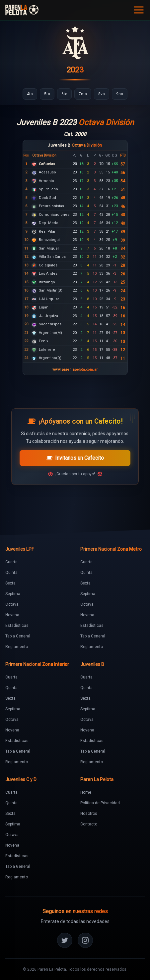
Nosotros (89, 814)
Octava (12, 604)
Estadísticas (17, 626)
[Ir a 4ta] (30, 94)
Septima (13, 594)
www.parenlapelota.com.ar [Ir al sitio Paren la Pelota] (75, 370)
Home (86, 792)
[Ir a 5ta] (47, 94)
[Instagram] (85, 940)
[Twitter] (65, 940)
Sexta (10, 583)
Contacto (89, 824)
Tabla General (18, 636)
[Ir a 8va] (102, 94)
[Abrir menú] (139, 10)
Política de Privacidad (100, 803)
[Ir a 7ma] (83, 94)
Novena (12, 615)
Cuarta (11, 562)
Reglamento (17, 647)
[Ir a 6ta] (64, 94)
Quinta (11, 573)
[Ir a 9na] (120, 94)
